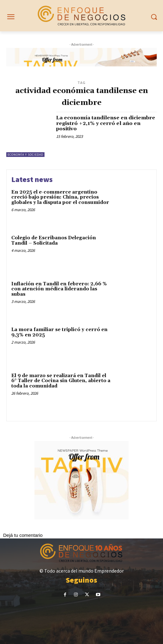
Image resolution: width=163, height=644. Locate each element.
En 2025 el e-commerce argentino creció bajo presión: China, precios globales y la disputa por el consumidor (60, 197)
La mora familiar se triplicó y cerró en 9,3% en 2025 (59, 332)
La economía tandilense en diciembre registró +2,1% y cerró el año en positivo (106, 123)
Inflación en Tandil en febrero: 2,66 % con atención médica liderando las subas (59, 289)
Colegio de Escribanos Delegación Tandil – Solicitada (54, 241)
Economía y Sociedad (25, 155)
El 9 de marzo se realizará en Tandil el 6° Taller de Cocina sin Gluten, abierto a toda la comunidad (61, 381)
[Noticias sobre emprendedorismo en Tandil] (81, 16)
